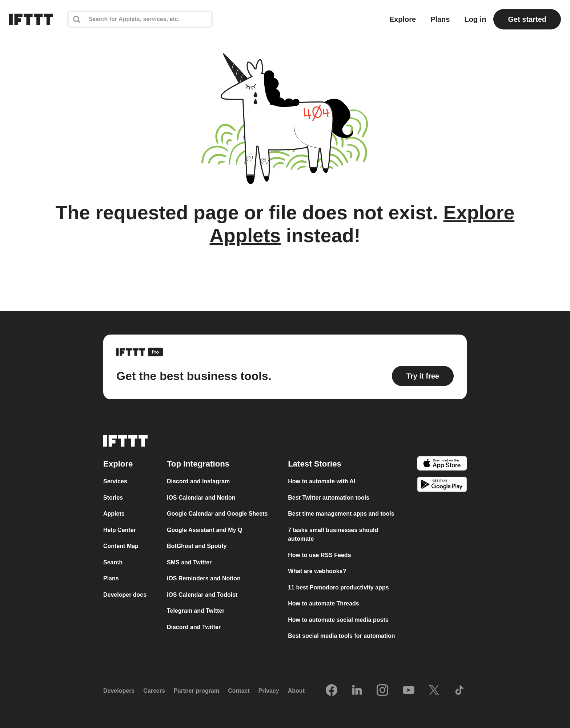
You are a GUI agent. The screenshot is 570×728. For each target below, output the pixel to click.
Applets (114, 514)
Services (115, 481)
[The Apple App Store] (442, 465)
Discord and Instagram (198, 481)
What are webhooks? (317, 571)
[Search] (140, 19)
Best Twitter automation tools (329, 498)
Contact (239, 691)
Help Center (120, 530)
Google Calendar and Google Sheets (217, 514)
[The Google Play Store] (442, 486)
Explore (403, 19)
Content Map (121, 546)
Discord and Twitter (194, 627)
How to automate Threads (324, 603)
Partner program (196, 691)
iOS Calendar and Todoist (202, 595)
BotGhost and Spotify (197, 546)
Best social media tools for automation (341, 636)
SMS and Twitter (189, 562)
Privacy (269, 691)
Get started (527, 19)
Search (113, 562)
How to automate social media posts (338, 620)
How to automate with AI (322, 481)
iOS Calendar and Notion (201, 498)
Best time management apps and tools (341, 514)
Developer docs (125, 595)
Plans (440, 19)
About (296, 691)
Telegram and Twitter (196, 611)
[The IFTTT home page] (31, 19)
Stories (113, 498)
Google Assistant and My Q (204, 530)
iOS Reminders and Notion (204, 578)
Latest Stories (315, 464)
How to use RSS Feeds (319, 555)
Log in (475, 19)
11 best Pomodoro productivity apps (338, 587)
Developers (119, 691)
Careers (154, 691)
